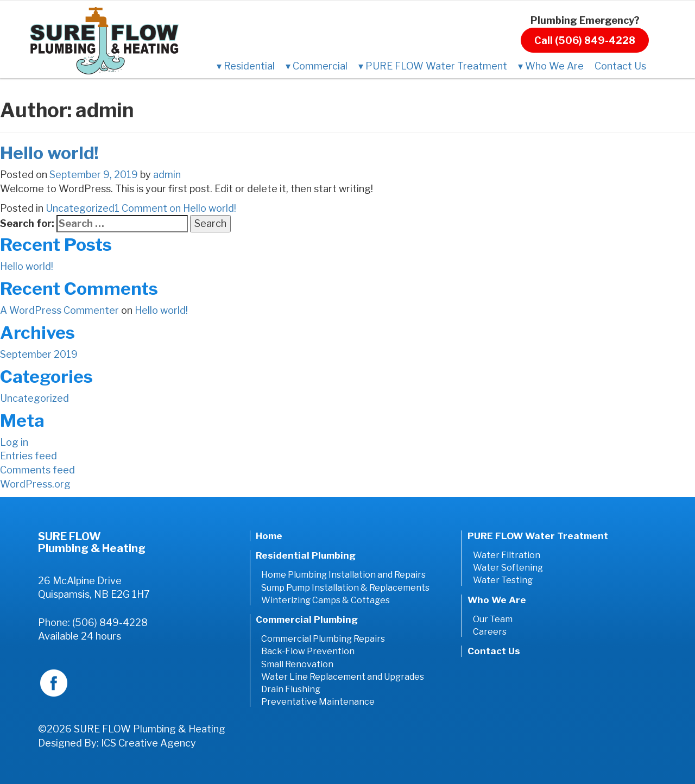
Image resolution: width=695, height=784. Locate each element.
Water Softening (508, 568)
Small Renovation (297, 664)
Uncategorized (80, 208)
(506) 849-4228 (110, 622)
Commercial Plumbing (307, 619)
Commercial (317, 66)
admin (167, 175)
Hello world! (49, 153)
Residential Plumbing (306, 555)
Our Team (493, 619)
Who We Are (551, 66)
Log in (14, 442)
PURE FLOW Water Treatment (433, 66)
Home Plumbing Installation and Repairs (343, 575)
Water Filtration (507, 555)
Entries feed (29, 456)
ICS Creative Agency (149, 743)
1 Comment (175, 208)
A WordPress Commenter (59, 310)
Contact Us (620, 66)
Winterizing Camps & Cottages (326, 600)
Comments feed (37, 470)
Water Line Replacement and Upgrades (343, 677)
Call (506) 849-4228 (585, 40)
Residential (246, 66)
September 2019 (39, 354)
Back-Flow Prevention (308, 651)
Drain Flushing (291, 689)
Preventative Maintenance (318, 702)
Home (269, 536)
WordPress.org (35, 484)
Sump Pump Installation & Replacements (345, 588)
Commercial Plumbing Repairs (323, 639)
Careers (490, 632)
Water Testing (503, 580)
